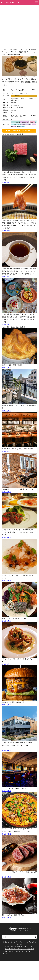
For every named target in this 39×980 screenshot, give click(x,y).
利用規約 (19, 944)
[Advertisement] (19, 25)
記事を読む (6, 182)
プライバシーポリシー (18, 942)
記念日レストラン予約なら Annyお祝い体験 (19, 949)
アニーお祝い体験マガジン (10, 2)
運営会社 (6, 942)
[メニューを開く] (36, 2)
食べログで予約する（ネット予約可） (19, 131)
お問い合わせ (32, 942)
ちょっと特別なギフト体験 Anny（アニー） (19, 947)
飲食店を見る (7, 368)
